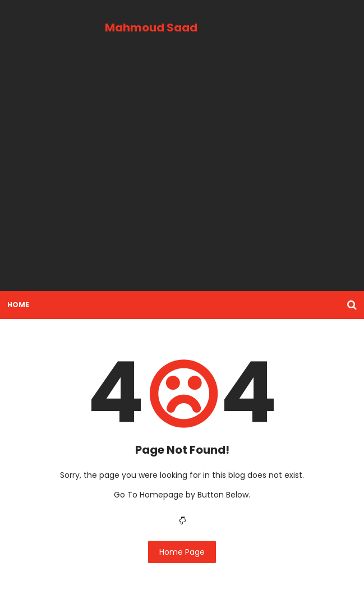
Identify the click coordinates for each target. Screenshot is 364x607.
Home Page (182, 552)
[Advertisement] (182, 175)
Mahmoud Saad (151, 28)
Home (18, 305)
